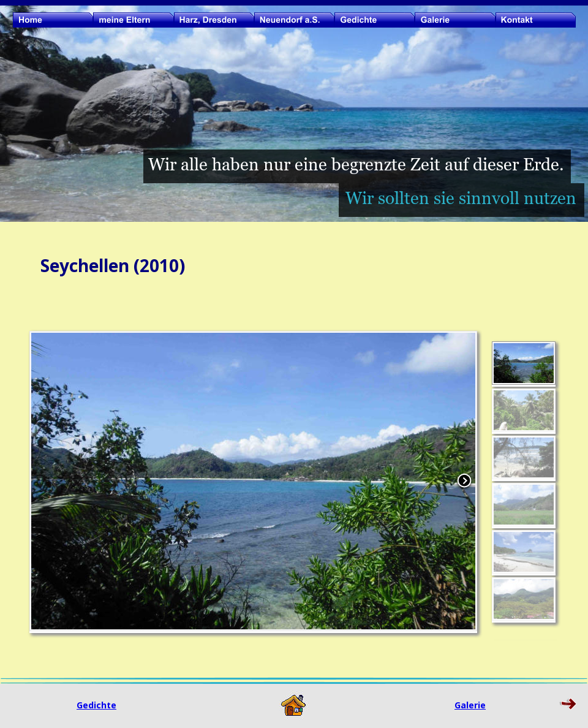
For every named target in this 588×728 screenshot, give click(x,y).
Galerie (470, 705)
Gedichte (96, 705)
